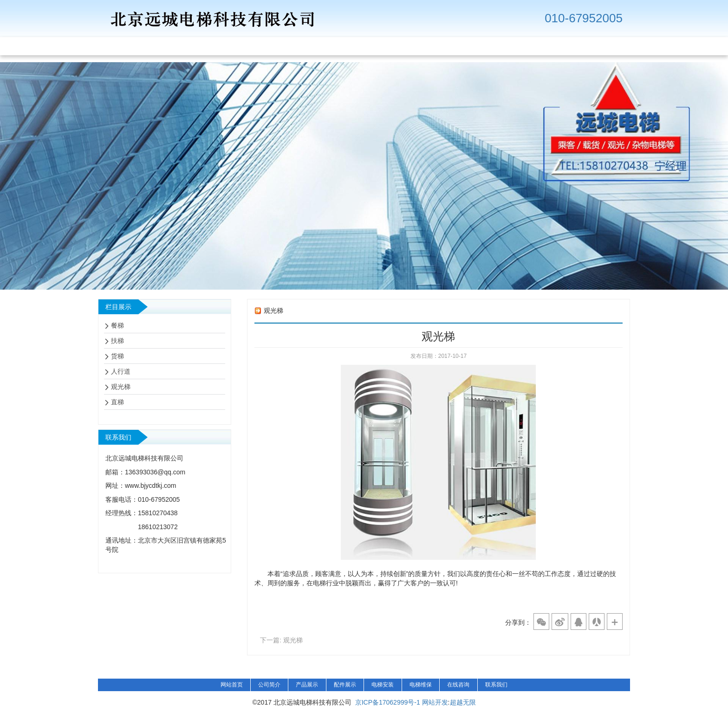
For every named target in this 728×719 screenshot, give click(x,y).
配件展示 (345, 685)
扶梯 (117, 341)
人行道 (121, 371)
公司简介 (269, 685)
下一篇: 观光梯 (281, 640)
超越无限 (463, 702)
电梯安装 (383, 685)
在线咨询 (458, 685)
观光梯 (121, 387)
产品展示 (307, 685)
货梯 (117, 356)
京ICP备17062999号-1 (388, 702)
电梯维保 (421, 685)
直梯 (117, 402)
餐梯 (117, 325)
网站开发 (435, 702)
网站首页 (232, 685)
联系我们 (496, 685)
